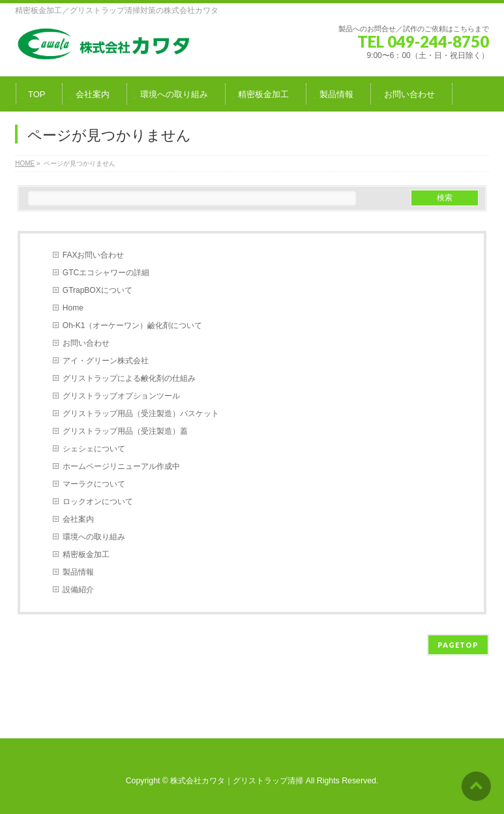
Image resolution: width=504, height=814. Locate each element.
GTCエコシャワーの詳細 (106, 273)
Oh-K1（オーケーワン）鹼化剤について (133, 325)
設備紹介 (78, 590)
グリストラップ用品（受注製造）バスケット (141, 414)
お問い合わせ (86, 343)
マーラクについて (94, 484)
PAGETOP (458, 645)
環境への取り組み (94, 537)
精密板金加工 (86, 554)
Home (73, 308)
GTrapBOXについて (97, 290)
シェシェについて (94, 449)
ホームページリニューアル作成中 (121, 466)
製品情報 (78, 572)
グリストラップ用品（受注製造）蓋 (125, 431)
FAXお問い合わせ (94, 255)
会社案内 (78, 519)
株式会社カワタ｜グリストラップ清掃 (237, 781)
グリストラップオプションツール (121, 396)
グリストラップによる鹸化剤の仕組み (129, 378)
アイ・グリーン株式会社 (106, 361)
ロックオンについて (98, 502)
